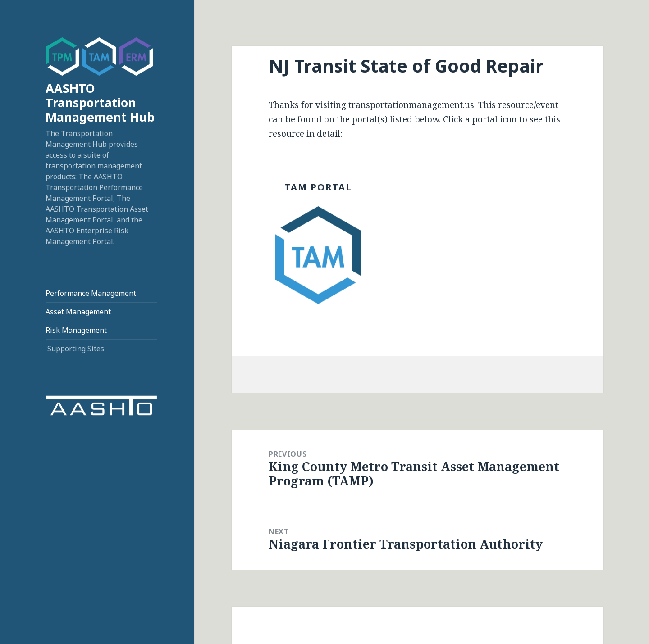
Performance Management (91, 293)
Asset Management (78, 312)
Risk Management (76, 330)
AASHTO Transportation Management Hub (100, 102)
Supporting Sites (76, 349)
